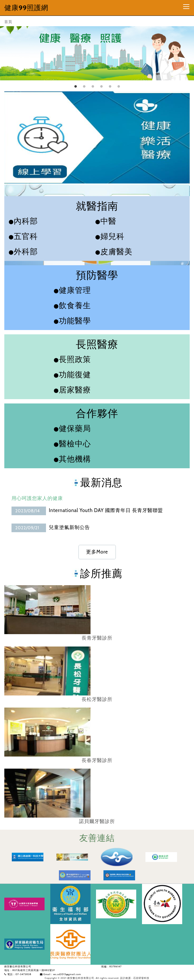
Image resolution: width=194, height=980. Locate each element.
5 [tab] (110, 87)
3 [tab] (93, 87)
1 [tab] (76, 87)
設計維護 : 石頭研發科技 (135, 978)
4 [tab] (101, 87)
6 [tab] (119, 87)
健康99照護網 (26, 8)
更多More (97, 552)
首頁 (8, 22)
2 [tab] (84, 87)
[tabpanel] (97, 52)
